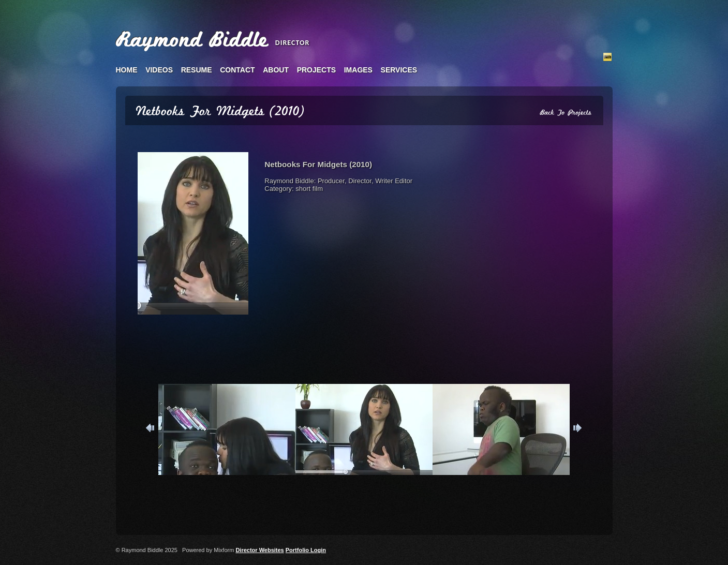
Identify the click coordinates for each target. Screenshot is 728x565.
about (276, 70)
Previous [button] (151, 429)
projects (316, 70)
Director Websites (259, 550)
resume (197, 70)
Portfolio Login (306, 550)
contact (237, 70)
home (127, 70)
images (358, 70)
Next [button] (577, 429)
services (399, 70)
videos (159, 70)
